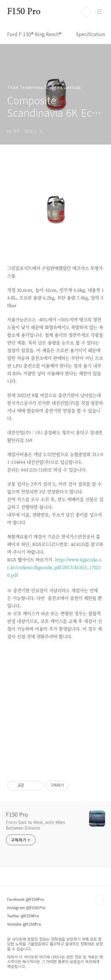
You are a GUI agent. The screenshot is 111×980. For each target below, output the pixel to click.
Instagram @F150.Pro (26, 907)
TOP (99, 900)
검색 (86, 12)
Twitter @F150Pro (23, 916)
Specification (90, 34)
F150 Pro (24, 12)
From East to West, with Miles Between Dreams (36, 825)
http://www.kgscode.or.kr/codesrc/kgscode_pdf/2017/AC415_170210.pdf (54, 567)
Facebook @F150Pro (26, 899)
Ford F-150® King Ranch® (34, 34)
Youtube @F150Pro (24, 924)
